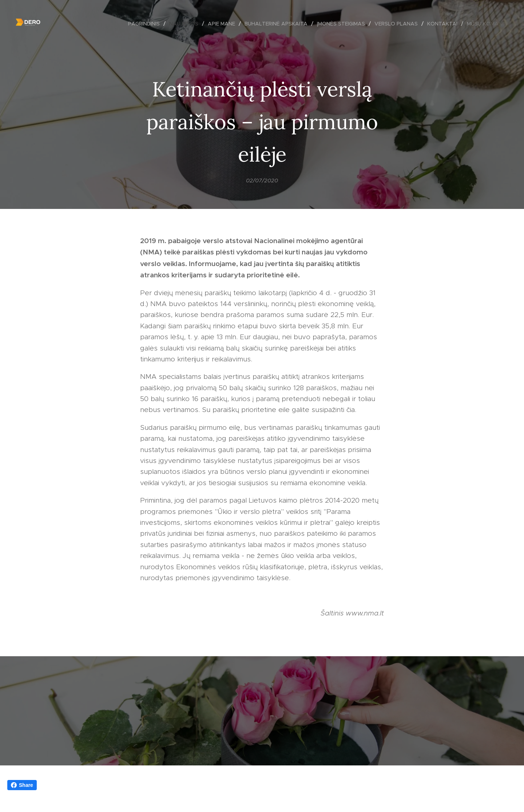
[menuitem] (146, 24)
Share (22, 785)
